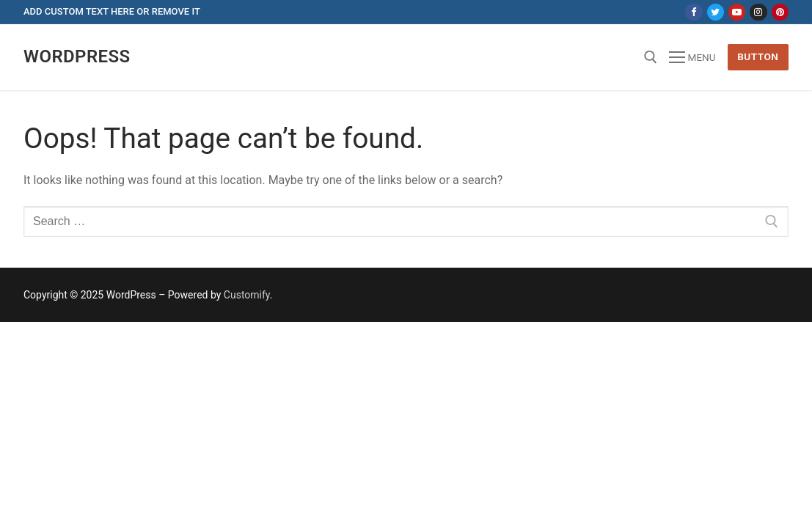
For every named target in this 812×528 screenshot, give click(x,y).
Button (758, 56)
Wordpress (77, 56)
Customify (247, 295)
